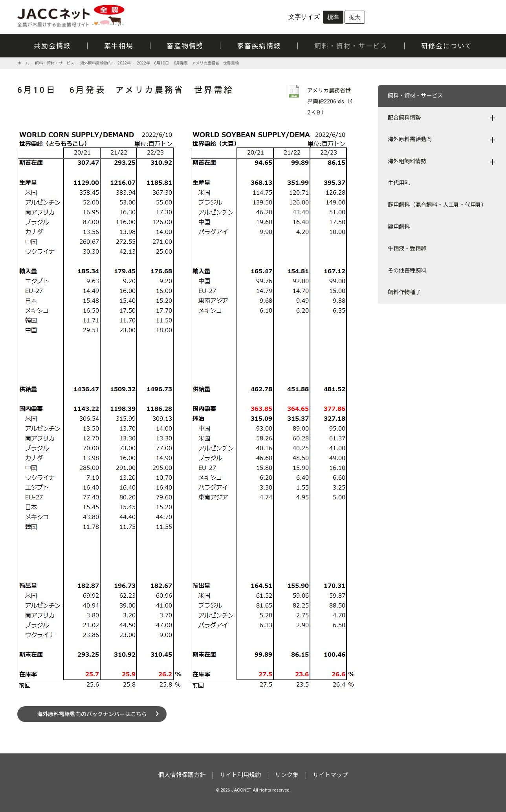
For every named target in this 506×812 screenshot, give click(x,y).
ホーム (23, 63)
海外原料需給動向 (96, 63)
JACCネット (71, 16)
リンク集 (287, 775)
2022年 (124, 63)
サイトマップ (330, 775)
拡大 (355, 17)
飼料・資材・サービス (55, 63)
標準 (333, 17)
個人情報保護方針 (182, 775)
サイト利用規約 (240, 775)
